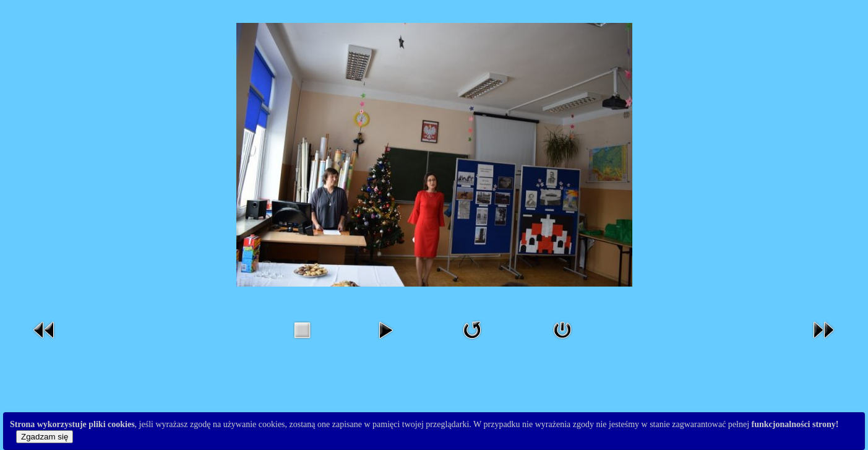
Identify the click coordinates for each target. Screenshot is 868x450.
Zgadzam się (45, 437)
